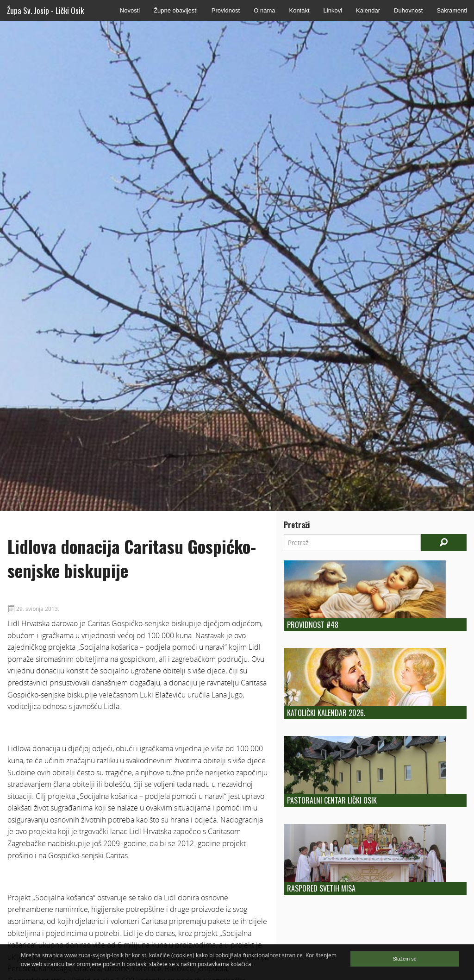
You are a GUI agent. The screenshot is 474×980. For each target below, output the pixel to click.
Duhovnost (408, 10)
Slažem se (405, 959)
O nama (264, 10)
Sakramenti (452, 10)
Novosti (130, 10)
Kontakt (299, 10)
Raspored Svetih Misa (321, 888)
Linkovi (333, 10)
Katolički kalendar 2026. (326, 713)
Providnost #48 (313, 625)
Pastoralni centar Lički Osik (332, 800)
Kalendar (368, 10)
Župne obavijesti (176, 10)
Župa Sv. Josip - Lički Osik (45, 10)
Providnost (226, 10)
